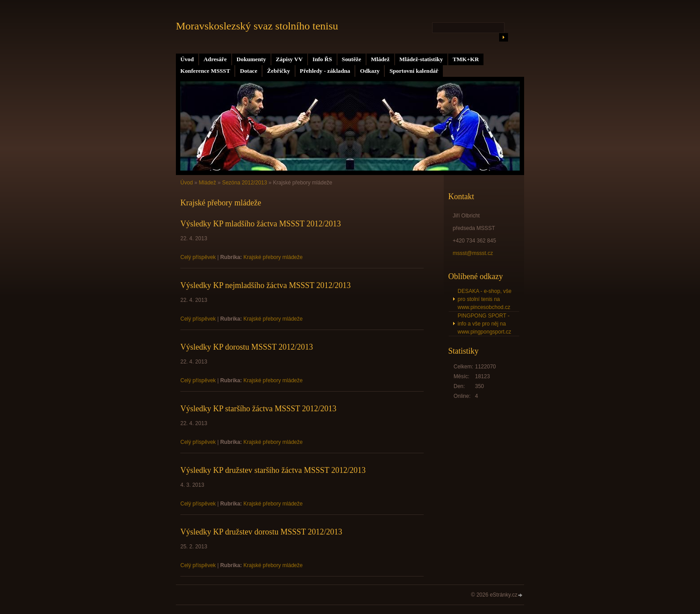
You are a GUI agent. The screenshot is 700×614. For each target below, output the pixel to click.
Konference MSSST (205, 71)
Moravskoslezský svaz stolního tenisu (257, 26)
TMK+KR (466, 59)
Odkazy (370, 71)
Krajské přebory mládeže (273, 257)
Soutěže (352, 59)
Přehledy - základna (325, 71)
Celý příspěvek (198, 257)
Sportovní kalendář (414, 71)
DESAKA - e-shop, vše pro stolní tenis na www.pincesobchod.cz (485, 299)
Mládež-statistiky (421, 59)
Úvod (187, 59)
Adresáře (215, 59)
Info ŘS (322, 59)
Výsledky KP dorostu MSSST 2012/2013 (247, 347)
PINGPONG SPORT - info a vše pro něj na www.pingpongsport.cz (484, 324)
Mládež (380, 59)
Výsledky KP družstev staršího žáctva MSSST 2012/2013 (273, 470)
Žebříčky (278, 71)
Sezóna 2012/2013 (244, 183)
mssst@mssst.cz (473, 253)
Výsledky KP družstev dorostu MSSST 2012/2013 (261, 532)
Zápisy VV (289, 59)
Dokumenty (251, 59)
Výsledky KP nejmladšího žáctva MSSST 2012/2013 (266, 285)
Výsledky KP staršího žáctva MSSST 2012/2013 (258, 409)
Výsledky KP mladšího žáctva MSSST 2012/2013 (261, 224)
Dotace (248, 71)
